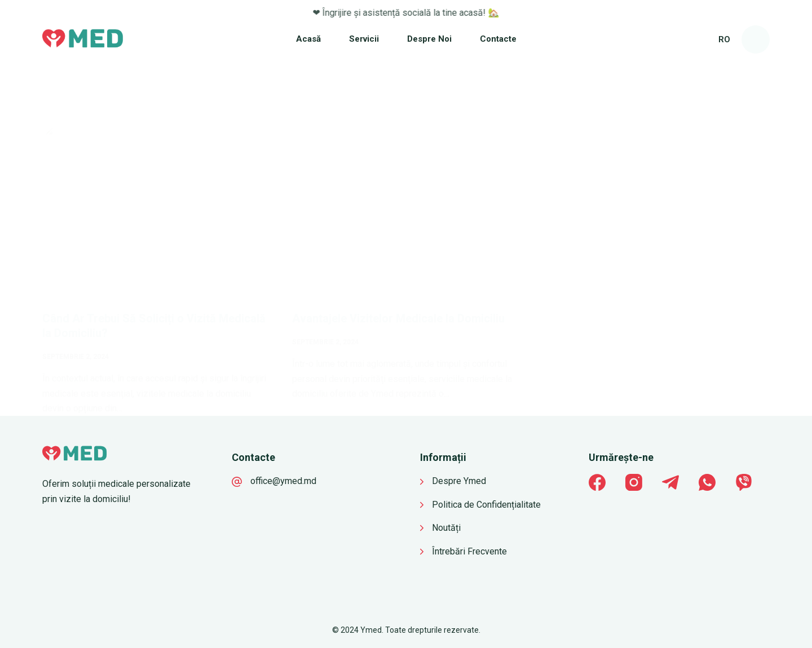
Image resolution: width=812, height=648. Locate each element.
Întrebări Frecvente (469, 551)
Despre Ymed (459, 481)
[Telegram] (670, 482)
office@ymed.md (283, 481)
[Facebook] (597, 482)
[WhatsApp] (707, 482)
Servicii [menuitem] (364, 39)
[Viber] (744, 482)
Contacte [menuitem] (498, 39)
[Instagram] (634, 482)
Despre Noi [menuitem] (429, 39)
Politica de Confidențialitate (486, 505)
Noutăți (446, 528)
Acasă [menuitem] (308, 39)
